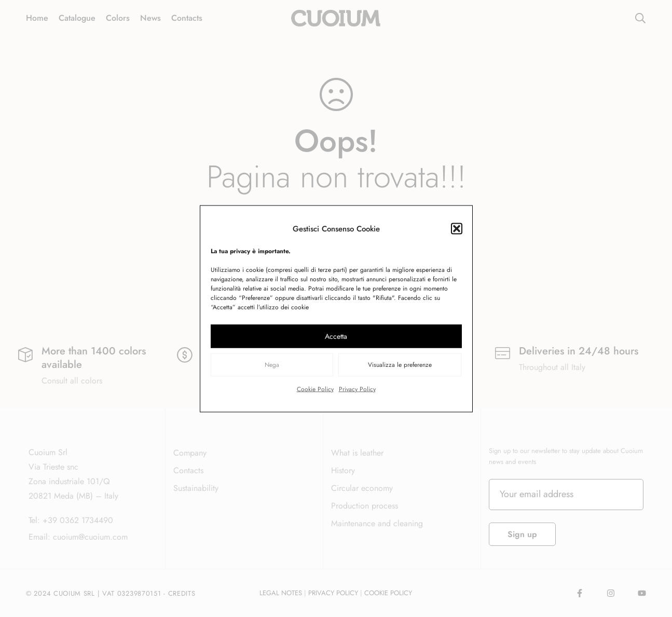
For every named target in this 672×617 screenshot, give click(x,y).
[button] (457, 228)
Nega (272, 365)
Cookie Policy (315, 389)
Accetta (336, 336)
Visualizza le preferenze (400, 365)
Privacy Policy (357, 389)
